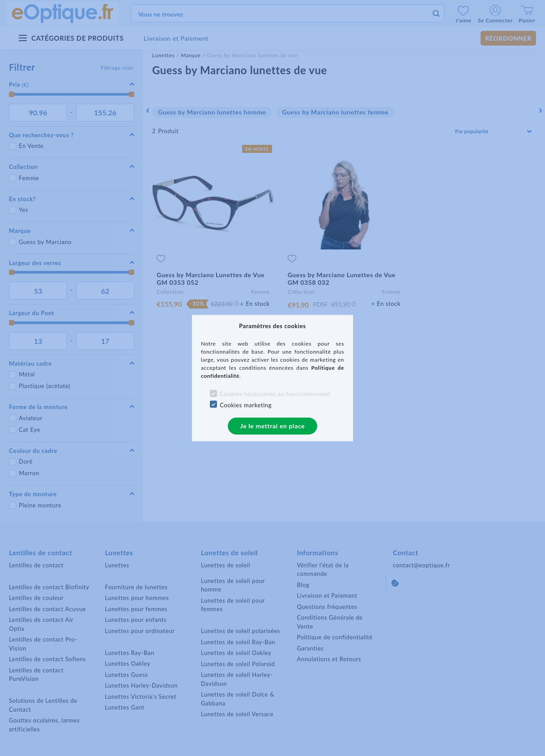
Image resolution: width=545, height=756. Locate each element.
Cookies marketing (246, 405)
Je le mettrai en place (272, 426)
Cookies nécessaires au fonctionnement (275, 394)
